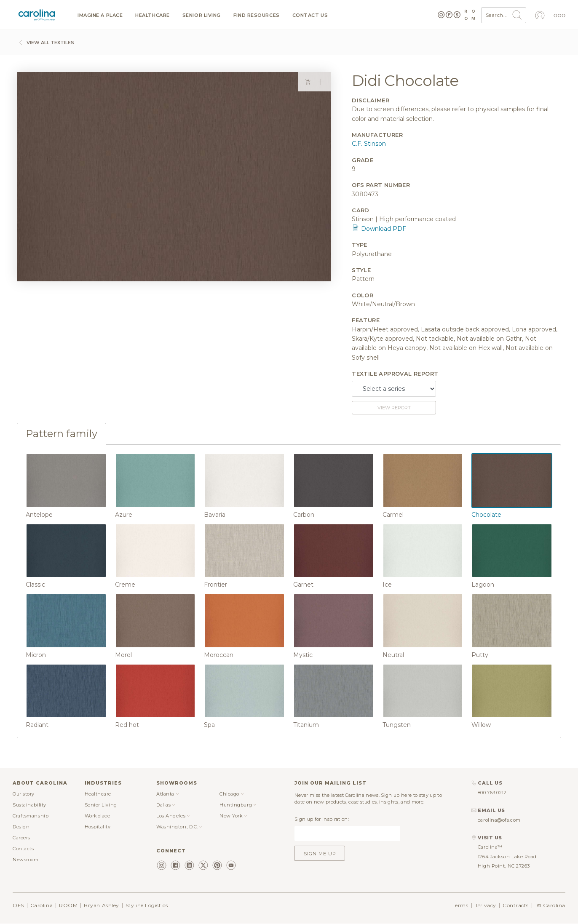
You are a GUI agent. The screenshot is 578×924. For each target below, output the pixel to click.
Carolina (41, 905)
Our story (24, 794)
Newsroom (25, 860)
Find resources (257, 15)
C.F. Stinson (369, 144)
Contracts (516, 905)
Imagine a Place (100, 15)
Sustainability (29, 805)
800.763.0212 (492, 793)
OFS (18, 905)
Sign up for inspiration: (322, 819)
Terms (460, 905)
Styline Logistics (147, 905)
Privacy (486, 905)
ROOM (68, 905)
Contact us (310, 15)
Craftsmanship (31, 816)
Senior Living (202, 15)
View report (394, 408)
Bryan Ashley (102, 905)
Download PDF (379, 229)
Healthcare (153, 15)
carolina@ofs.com (499, 820)
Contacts (23, 849)
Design (21, 827)
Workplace (98, 816)
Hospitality (98, 827)
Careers (21, 838)
